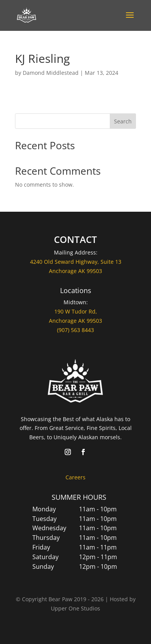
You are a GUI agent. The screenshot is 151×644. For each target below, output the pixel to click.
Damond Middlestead (51, 73)
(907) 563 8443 (75, 330)
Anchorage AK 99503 (75, 321)
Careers (75, 477)
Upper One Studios (75, 608)
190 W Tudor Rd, (76, 311)
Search (123, 121)
